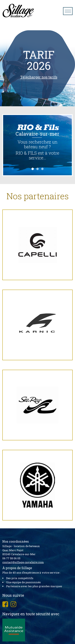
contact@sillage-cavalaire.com (23, 562)
